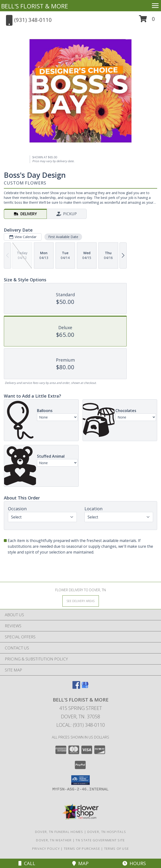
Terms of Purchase (82, 849)
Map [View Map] (80, 863)
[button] (147, 21)
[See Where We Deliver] (81, 601)
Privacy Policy (46, 849)
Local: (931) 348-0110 (81, 725)
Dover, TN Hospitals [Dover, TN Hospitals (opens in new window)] (107, 832)
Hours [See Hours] (134, 863)
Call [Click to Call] (27, 863)
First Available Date (63, 237)
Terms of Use (117, 849)
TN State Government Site (100, 840)
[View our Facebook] (76, 687)
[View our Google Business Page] (85, 687)
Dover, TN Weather (54, 840)
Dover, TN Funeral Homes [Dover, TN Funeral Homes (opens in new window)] (59, 832)
